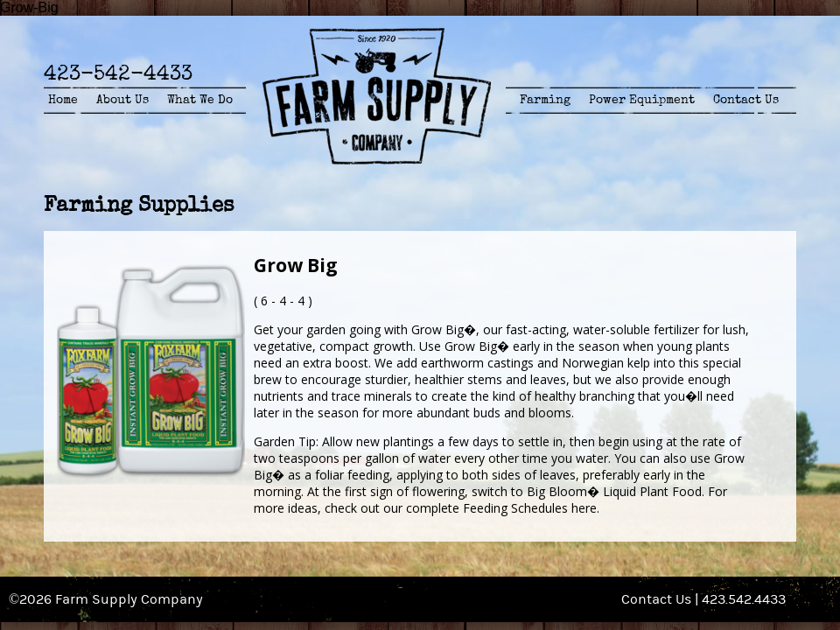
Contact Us (746, 100)
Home (63, 100)
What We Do (200, 100)
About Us (122, 100)
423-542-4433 (118, 73)
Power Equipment (642, 100)
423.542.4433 (744, 599)
